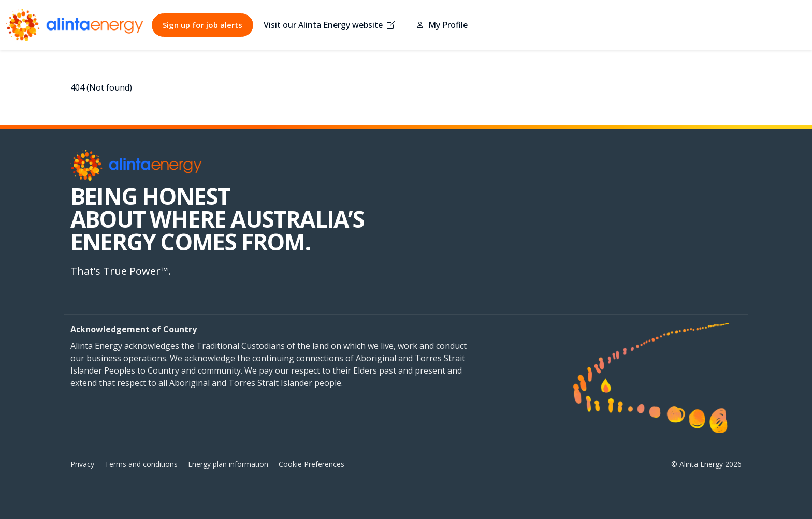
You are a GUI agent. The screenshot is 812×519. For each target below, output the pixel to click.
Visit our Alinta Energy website (329, 25)
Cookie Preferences (311, 464)
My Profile (442, 25)
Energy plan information (228, 464)
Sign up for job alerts (202, 25)
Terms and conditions (141, 464)
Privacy (82, 464)
